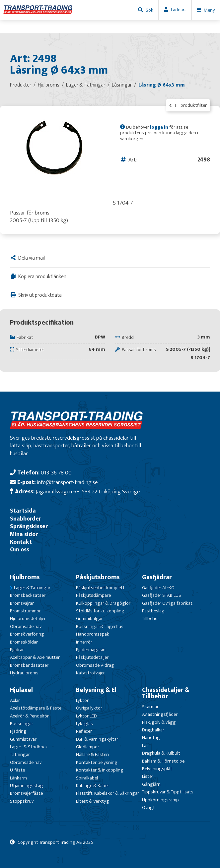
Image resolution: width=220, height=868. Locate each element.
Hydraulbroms (24, 673)
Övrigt (148, 807)
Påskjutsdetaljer (92, 657)
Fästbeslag (153, 611)
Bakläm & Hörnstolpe (163, 761)
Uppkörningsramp (160, 800)
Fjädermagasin (91, 650)
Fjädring (18, 731)
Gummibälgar (89, 619)
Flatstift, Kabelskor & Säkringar (108, 793)
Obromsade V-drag (95, 665)
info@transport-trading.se (67, 482)
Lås (145, 745)
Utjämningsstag (27, 786)
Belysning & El (96, 690)
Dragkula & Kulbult (161, 753)
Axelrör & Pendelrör (29, 716)
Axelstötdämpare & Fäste (36, 708)
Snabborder (26, 519)
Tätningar (20, 754)
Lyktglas (84, 724)
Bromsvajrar (22, 603)
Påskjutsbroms (98, 577)
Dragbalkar (153, 730)
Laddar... (179, 10)
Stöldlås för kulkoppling (100, 611)
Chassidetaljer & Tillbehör (166, 693)
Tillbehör (151, 619)
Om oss (20, 550)
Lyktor (82, 700)
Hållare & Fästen (92, 754)
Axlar (15, 700)
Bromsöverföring (27, 634)
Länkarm (18, 778)
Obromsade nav (26, 626)
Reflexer (84, 731)
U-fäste (17, 770)
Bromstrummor (25, 611)
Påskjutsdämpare (93, 595)
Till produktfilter (188, 105)
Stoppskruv (22, 801)
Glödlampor (88, 747)
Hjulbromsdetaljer (28, 619)
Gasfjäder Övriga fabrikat (167, 603)
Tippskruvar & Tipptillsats (168, 792)
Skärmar (150, 707)
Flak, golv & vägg (159, 722)
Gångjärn (151, 784)
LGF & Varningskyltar (97, 739)
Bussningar (22, 724)
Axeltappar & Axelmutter (35, 657)
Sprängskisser (29, 526)
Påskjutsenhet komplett (100, 588)
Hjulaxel (21, 690)
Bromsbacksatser (28, 595)
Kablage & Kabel (92, 786)
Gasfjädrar (157, 577)
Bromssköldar (24, 642)
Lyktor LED (86, 716)
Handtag (151, 738)
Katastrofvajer (90, 673)
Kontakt (21, 542)
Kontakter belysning (97, 762)
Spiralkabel (87, 778)
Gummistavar (23, 739)
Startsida (23, 511)
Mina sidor (24, 534)
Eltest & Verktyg (93, 801)
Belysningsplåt (157, 769)
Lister (148, 776)
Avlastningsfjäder (160, 714)
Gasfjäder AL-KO (158, 588)
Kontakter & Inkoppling (100, 770)
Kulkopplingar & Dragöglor (103, 603)
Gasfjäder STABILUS (162, 595)
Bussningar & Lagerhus (100, 626)
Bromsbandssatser (29, 665)
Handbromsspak (93, 634)
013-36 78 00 (56, 473)
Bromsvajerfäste (26, 793)
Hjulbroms (25, 577)
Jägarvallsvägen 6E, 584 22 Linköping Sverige (88, 492)
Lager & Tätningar (32, 588)
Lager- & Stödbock (29, 747)
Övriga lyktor (89, 708)
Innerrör (84, 642)
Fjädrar (17, 650)
